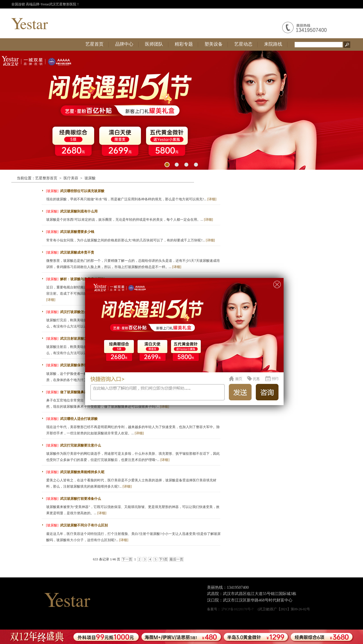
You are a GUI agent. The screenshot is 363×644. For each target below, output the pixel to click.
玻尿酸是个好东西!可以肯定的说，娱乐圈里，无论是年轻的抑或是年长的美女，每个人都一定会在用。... (130, 220)
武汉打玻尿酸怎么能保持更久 (82, 312)
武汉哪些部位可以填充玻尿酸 (82, 191)
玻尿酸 (90, 178)
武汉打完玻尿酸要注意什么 (81, 445)
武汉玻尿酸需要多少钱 (77, 232)
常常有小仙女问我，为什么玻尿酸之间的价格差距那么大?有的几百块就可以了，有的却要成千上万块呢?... (131, 240)
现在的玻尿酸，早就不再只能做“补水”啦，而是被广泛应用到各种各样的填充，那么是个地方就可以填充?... (131, 199)
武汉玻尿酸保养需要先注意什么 (84, 365)
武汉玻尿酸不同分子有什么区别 (84, 525)
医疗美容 (71, 178)
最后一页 (176, 559)
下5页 (163, 559)
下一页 (127, 559)
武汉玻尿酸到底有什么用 (79, 211)
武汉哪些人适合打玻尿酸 (79, 419)
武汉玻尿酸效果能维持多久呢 (82, 472)
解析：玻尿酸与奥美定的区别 (82, 279)
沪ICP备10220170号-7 (238, 609)
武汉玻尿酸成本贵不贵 (77, 252)
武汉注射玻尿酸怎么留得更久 (82, 339)
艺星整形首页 (46, 178)
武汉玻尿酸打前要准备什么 (81, 499)
